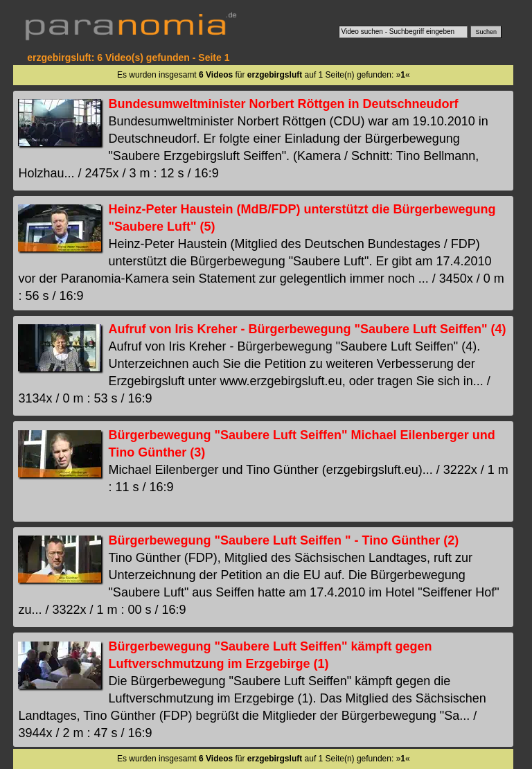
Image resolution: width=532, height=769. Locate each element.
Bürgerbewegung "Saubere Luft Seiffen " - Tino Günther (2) (283, 540)
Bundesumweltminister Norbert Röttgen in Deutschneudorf (283, 104)
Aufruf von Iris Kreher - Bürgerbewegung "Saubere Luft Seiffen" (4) (307, 329)
